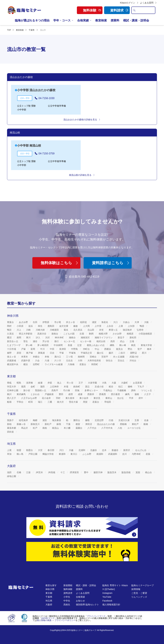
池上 (60, 383)
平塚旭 (73, 353)
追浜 (31, 326)
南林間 (82, 357)
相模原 (130, 334)
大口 (116, 322)
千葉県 (49, 597)
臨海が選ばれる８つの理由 (32, 20)
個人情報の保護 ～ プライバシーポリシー (56, 620)
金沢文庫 (64, 326)
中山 (97, 349)
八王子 (148, 394)
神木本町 (60, 338)
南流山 (56, 428)
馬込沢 (25, 428)
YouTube (107, 597)
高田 (113, 341)
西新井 (91, 394)
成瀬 (80, 394)
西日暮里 (116, 394)
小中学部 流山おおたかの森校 (36, 90)
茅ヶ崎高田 (43, 345)
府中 (141, 398)
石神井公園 (13, 390)
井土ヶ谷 (71, 322)
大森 (114, 383)
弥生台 (110, 361)
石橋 (19, 472)
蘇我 (59, 424)
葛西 (24, 387)
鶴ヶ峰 (123, 345)
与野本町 (137, 454)
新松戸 (48, 424)
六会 (38, 361)
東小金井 (84, 398)
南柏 (45, 428)
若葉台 (83, 364)
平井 (131, 398)
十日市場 (12, 349)
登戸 (140, 349)
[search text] (146, 10)
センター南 (86, 341)
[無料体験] (82, 552)
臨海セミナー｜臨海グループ (84, 630)
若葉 (148, 454)
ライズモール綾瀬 (54, 364)
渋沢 (48, 338)
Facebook (107, 601)
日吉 (52, 353)
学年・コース (62, 20)
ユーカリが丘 (134, 428)
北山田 (91, 330)
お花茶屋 (138, 383)
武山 (123, 341)
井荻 (50, 383)
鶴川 (10, 394)
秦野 (10, 353)
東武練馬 (21, 394)
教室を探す (51, 585)
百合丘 (121, 361)
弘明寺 (140, 330)
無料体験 (68, 589)
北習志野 (99, 420)
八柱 (120, 428)
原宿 (19, 353)
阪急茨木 (112, 472)
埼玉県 (49, 601)
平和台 (20, 402)
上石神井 (55, 387)
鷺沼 (10, 338)
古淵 (82, 334)
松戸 (35, 428)
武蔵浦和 (113, 454)
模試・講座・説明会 (136, 20)
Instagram (107, 593)
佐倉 (147, 420)
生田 (35, 322)
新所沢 (127, 450)
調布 (134, 390)
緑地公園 (12, 476)
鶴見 (134, 345)
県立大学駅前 (26, 334)
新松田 (133, 338)
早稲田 (108, 402)
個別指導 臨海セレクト (87, 605)
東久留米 (70, 398)
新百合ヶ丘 (13, 341)
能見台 (120, 349)
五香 (137, 420)
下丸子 (141, 387)
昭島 (19, 383)
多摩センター (92, 390)
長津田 (63, 349)
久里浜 (11, 334)
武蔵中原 (26, 361)
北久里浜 (78, 330)
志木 (105, 450)
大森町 (125, 383)
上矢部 (131, 326)
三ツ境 (70, 357)
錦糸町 (77, 387)
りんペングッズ (139, 597)
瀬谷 (35, 341)
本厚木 (25, 357)
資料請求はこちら (111, 263)
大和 (80, 361)
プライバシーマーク (96, 616)
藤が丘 (101, 353)
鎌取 (88, 420)
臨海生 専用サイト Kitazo (115, 585)
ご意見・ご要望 (139, 593)
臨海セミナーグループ (143, 585)
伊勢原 (46, 322)
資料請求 (119, 10)
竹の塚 (67, 390)
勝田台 (77, 420)
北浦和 (82, 450)
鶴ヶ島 (20, 454)
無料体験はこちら (60, 263)
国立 (88, 387)
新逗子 (121, 338)
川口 (62, 450)
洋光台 (133, 361)
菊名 (66, 330)
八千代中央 (107, 428)
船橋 (146, 424)
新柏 (10, 424)
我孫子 (11, 420)
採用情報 (136, 589)
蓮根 (137, 394)
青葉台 (11, 322)
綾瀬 (41, 383)
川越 (71, 450)
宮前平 (105, 357)
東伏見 (97, 398)
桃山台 (149, 472)
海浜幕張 (57, 420)
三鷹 (50, 402)
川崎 (29, 330)
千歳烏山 (108, 390)
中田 (52, 349)
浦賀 (94, 322)
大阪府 (49, 605)
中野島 (75, 349)
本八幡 (67, 428)
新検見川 (35, 424)
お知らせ (80, 601)
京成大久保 (124, 420)
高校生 (67, 605)
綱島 (112, 345)
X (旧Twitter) (109, 589)
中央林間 (58, 345)
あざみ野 (24, 322)
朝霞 (19, 450)
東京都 (49, 593)
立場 (132, 341)
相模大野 (103, 334)
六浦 (47, 361)
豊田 (61, 394)
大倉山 (127, 322)
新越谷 (115, 450)
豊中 (86, 472)
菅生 (26, 341)
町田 (31, 402)
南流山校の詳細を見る (82, 175)
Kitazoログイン (129, 3)
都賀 (78, 424)
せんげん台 (141, 450)
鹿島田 (51, 326)
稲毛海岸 (24, 420)
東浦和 (62, 454)
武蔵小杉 (134, 357)
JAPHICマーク (48, 618)
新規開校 (68, 585)
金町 (33, 387)
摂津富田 (75, 472)
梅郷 (35, 420)
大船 (147, 322)
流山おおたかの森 (106, 424)
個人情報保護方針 (111, 605)
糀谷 (111, 387)
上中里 (98, 326)
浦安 (45, 420)
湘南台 (73, 338)
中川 (43, 349)
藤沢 (111, 353)
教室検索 (101, 20)
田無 (78, 390)
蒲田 (43, 387)
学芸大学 (12, 387)
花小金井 (47, 398)
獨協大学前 (48, 454)
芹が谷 (46, 341)
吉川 (125, 454)
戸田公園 (33, 454)
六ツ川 (58, 361)
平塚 (62, 353)
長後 (70, 345)
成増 (71, 394)
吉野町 (37, 364)
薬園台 (79, 428)
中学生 (67, 601)
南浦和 (100, 454)
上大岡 (87, 326)
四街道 (11, 432)
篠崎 (130, 387)
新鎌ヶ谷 (21, 424)
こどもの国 (69, 334)
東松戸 (135, 424)
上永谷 (110, 326)
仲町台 (87, 349)
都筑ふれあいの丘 (96, 345)
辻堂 (80, 345)
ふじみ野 (87, 454)
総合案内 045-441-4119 (82, 277)
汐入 (38, 338)
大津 (137, 322)
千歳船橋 (122, 390)
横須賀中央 (13, 364)
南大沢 (61, 402)
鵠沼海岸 (128, 330)
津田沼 (89, 424)
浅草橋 (30, 383)
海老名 (105, 322)
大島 (105, 383)
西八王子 (12, 398)
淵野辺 (134, 353)
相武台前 (101, 341)
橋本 (150, 349)
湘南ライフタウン (104, 338)
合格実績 (83, 20)
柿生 (41, 326)
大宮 (41, 450)
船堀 (10, 402)
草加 (10, 454)
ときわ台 (35, 394)
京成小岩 (99, 387)
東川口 (74, 454)
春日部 (51, 450)
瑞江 (41, 402)
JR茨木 (40, 472)
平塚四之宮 (87, 353)
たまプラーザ (14, 345)
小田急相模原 (146, 334)
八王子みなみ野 (29, 398)
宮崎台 (93, 357)
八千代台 (92, 428)
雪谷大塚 (74, 402)
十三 (63, 472)
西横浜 (108, 349)
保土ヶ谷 (12, 357)
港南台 (55, 334)
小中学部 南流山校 (29, 146)
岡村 (10, 326)
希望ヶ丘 (114, 330)
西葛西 (103, 394)
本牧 (47, 357)
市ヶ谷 (70, 383)
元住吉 (70, 361)
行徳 (111, 420)
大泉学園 (93, 383)
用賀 (86, 402)
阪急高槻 (126, 472)
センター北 (70, 341)
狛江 (121, 387)
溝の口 (58, 357)
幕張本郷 (12, 428)
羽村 (58, 398)
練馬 (128, 394)
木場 (66, 387)
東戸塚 (30, 353)
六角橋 (71, 364)
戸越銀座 (49, 394)
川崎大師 (41, 330)
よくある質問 (148, 3)
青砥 (10, 383)
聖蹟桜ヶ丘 (41, 390)
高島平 (55, 390)
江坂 (29, 472)
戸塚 (24, 349)
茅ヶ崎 (29, 345)
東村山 (109, 398)
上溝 (121, 326)
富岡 (33, 349)
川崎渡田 (55, 330)
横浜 (26, 364)
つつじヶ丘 (147, 390)
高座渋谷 (42, 334)
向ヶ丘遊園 (119, 357)
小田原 (20, 326)
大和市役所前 (94, 361)
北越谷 (94, 450)
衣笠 (102, 330)
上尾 (10, 450)
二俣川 (122, 353)
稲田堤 (84, 322)
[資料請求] (82, 528)
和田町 (95, 364)
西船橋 (124, 424)
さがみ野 (117, 334)
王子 (81, 383)
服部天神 (98, 472)
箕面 (138, 472)
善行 (57, 341)
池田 (10, 472)
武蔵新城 (12, 361)
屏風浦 (42, 353)
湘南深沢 (86, 338)
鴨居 (142, 326)
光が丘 (121, 398)
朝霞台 (30, 450)
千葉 (69, 424)
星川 (144, 353)
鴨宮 (10, 330)
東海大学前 (147, 345)
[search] (134, 10)
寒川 (29, 338)
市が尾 (58, 322)
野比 (130, 349)
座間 (19, 338)
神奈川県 (50, 589)
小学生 (67, 597)
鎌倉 (76, 326)
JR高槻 (52, 472)
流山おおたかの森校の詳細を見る (82, 120)
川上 (19, 330)
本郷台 (37, 357)
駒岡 (92, 334)
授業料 (115, 20)
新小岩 (27, 390)
